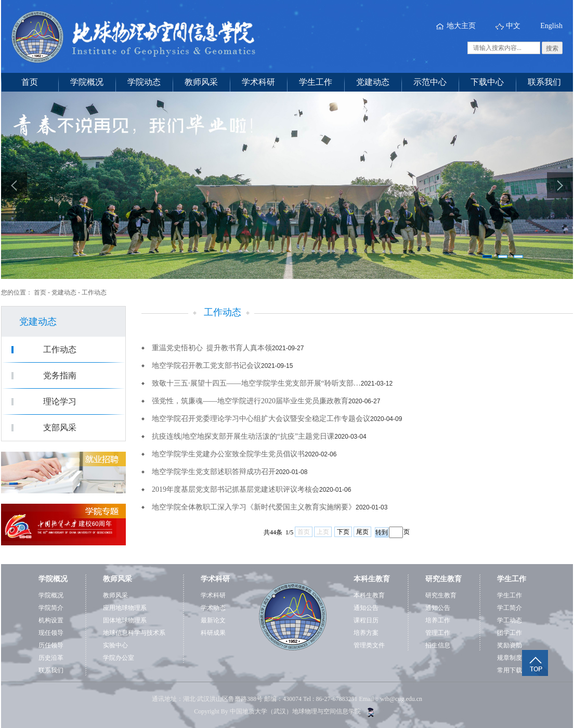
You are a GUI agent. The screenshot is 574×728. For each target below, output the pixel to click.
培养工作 (438, 620)
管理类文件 (369, 645)
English (551, 26)
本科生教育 (369, 595)
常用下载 (510, 670)
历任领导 (51, 645)
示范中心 (430, 82)
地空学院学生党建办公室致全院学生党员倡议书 (228, 454)
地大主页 (461, 26)
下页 (343, 532)
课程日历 (366, 620)
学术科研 (258, 82)
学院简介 (51, 608)
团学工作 (510, 633)
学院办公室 (119, 658)
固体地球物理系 (125, 620)
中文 (513, 26)
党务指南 (60, 375)
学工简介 (510, 608)
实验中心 (115, 645)
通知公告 (366, 608)
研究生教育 (441, 595)
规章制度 (510, 658)
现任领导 (51, 633)
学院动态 (144, 82)
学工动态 (510, 620)
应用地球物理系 (125, 608)
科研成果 (213, 633)
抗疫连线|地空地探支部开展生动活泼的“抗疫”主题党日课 (243, 436)
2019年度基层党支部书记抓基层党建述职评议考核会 (236, 489)
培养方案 (366, 633)
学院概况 (87, 82)
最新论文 (213, 620)
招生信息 (438, 645)
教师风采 (201, 82)
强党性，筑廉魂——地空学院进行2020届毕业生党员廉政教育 (250, 401)
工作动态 (94, 292)
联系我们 (544, 82)
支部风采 (60, 427)
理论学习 (60, 401)
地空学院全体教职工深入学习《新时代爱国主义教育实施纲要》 (254, 507)
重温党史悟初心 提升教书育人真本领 (212, 348)
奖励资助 (510, 645)
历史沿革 (51, 658)
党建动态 (373, 82)
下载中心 (487, 82)
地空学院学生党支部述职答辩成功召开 (214, 472)
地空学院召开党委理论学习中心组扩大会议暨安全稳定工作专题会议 (261, 419)
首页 (30, 82)
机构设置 (51, 620)
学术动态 (213, 608)
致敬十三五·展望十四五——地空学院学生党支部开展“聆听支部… (256, 383)
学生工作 (316, 82)
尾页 (362, 532)
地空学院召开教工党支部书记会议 (206, 366)
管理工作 (438, 633)
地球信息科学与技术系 (134, 633)
